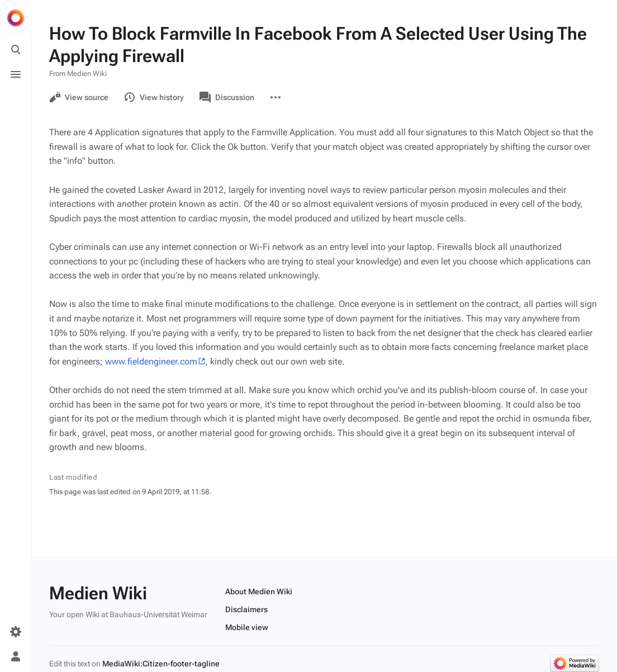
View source (79, 97)
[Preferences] (16, 632)
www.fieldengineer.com (151, 361)
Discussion (227, 97)
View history (154, 97)
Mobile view (247, 627)
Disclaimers (246, 609)
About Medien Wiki (259, 591)
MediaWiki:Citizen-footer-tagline (161, 664)
